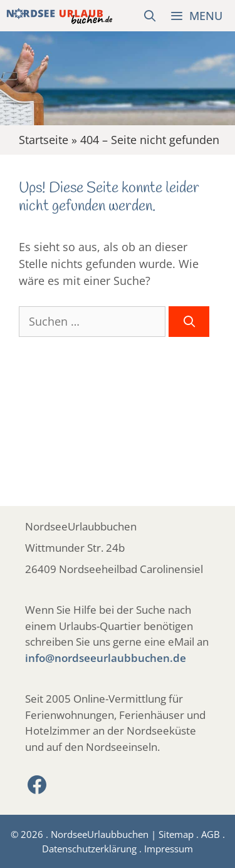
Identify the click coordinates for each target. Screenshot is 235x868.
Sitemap (176, 834)
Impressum (169, 849)
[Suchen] (189, 322)
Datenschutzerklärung (89, 849)
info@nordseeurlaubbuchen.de (106, 658)
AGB (211, 834)
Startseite (44, 140)
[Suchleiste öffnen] (150, 16)
